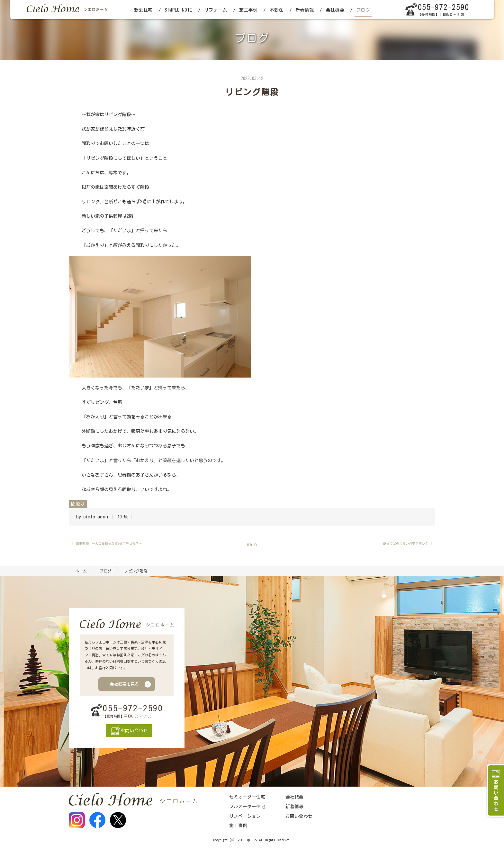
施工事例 (248, 10)
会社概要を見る (124, 684)
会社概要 (335, 10)
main (252, 544)
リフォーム (216, 10)
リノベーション (245, 816)
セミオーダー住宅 (247, 797)
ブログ (363, 10)
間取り (78, 504)
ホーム (81, 571)
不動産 (276, 10)
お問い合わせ (299, 816)
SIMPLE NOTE (178, 10)
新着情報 (305, 10)
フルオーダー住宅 (247, 807)
